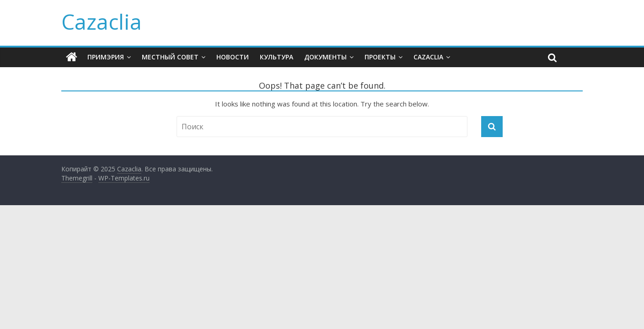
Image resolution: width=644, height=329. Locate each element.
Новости (233, 57)
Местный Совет (170, 57)
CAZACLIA (428, 57)
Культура (276, 57)
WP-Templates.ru (124, 178)
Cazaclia (102, 21)
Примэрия (106, 57)
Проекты (380, 57)
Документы (325, 57)
